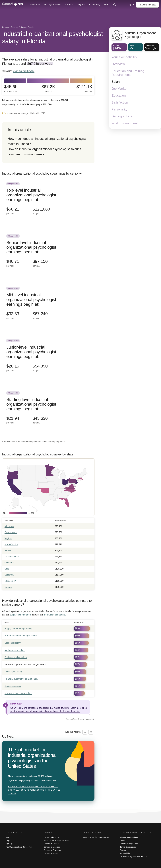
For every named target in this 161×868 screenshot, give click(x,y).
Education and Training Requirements (128, 73)
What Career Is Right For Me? (56, 841)
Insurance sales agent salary (18, 693)
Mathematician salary (15, 650)
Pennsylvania (11, 532)
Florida (8, 551)
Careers (69, 5)
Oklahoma (9, 563)
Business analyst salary (16, 657)
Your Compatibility (124, 57)
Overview (118, 64)
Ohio (7, 569)
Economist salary (13, 643)
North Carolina (11, 544)
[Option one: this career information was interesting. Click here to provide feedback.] (85, 732)
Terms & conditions (128, 847)
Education (119, 95)
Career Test (34, 5)
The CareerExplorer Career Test (19, 847)
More (107, 5)
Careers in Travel (51, 853)
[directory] (48, 143)
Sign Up (9, 844)
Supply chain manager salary (18, 628)
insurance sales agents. (55, 615)
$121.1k (84, 89)
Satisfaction (120, 102)
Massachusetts (12, 557)
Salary (116, 82)
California (9, 575)
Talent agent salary (13, 672)
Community (95, 5)
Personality (119, 109)
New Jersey (10, 581)
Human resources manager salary (21, 636)
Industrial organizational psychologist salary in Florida (53, 37)
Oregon (8, 587)
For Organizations (52, 5)
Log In (131, 5)
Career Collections (51, 837)
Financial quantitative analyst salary (21, 679)
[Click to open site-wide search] (115, 5)
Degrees (81, 5)
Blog (7, 837)
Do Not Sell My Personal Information (135, 857)
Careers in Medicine (52, 847)
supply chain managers (21, 615)
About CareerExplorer (129, 837)
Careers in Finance (52, 844)
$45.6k (11, 89)
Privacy (123, 850)
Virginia (8, 538)
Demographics (122, 116)
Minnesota (9, 526)
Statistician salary (13, 686)
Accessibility (125, 853)
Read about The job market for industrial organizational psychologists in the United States (34, 790)
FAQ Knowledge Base (129, 844)
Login (8, 841)
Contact (123, 841)
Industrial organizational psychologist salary (25, 664)
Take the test (147, 5)
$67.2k (48, 89)
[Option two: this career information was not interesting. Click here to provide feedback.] (91, 732)
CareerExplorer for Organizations (95, 837)
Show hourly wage (24, 71)
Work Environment (125, 123)
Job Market (119, 89)
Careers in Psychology (53, 850)
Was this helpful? (73, 732)
